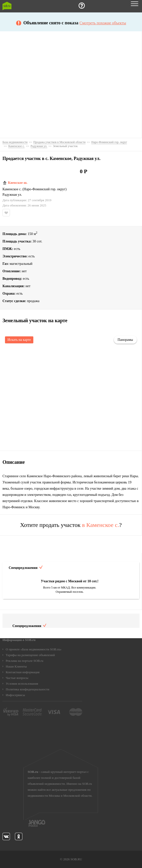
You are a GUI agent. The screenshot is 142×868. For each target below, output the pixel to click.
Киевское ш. (18, 183)
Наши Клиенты (16, 666)
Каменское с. (12, 189)
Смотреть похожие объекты (103, 23)
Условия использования (22, 684)
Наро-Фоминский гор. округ (45, 189)
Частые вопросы (17, 678)
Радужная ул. (12, 195)
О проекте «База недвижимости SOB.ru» (34, 649)
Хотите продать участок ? (71, 525)
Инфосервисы (15, 695)
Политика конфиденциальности (27, 689)
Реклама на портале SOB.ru (24, 661)
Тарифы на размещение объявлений (30, 655)
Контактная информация (23, 672)
